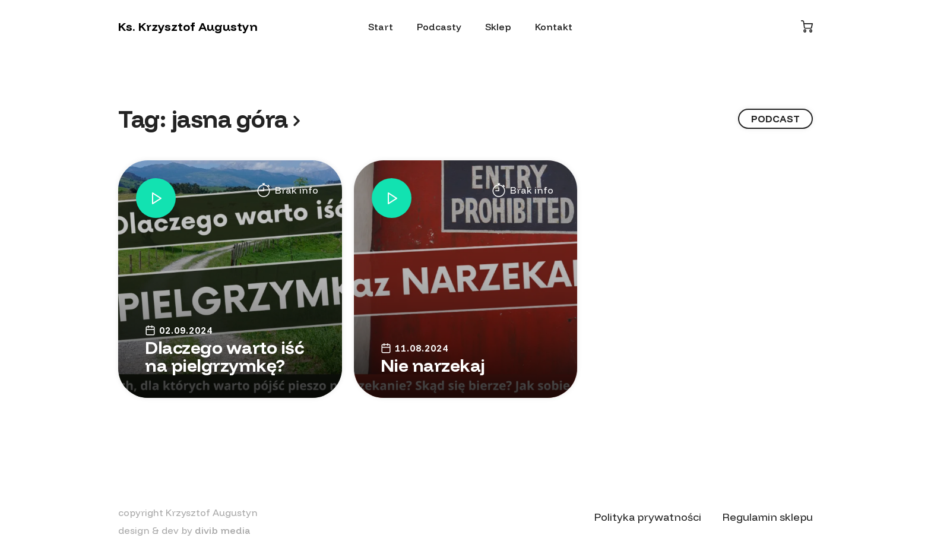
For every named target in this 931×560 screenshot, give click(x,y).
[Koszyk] (807, 26)
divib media (223, 530)
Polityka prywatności (648, 517)
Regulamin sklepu (768, 517)
